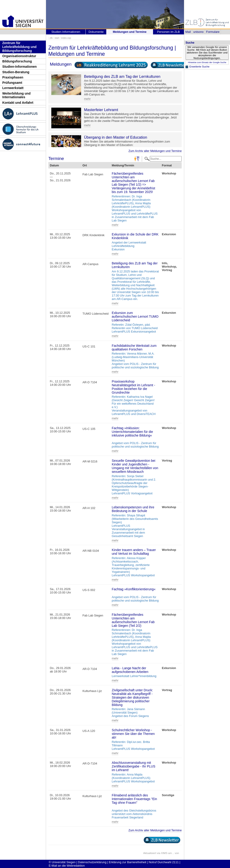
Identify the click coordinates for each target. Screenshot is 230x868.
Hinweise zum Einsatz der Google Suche (207, 62)
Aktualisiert (150, 853)
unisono (199, 32)
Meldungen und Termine (130, 32)
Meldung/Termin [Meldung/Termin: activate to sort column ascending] (123, 165)
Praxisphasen (13, 77)
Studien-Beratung (16, 72)
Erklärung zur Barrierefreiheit (128, 862)
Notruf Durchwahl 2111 (164, 862)
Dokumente (96, 32)
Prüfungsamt (12, 83)
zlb (51, 38)
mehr (87, 99)
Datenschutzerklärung (92, 862)
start (57, 38)
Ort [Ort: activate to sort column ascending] (85, 165)
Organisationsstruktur (19, 56)
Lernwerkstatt (13, 88)
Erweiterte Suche (200, 67)
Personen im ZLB (168, 32)
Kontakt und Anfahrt (18, 103)
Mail (188, 32)
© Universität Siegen (62, 862)
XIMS (164, 853)
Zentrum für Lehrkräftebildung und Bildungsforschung (19, 47)
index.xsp (66, 38)
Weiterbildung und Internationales (16, 95)
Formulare (213, 32)
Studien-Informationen (19, 67)
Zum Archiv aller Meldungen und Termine (155, 151)
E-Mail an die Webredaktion (67, 866)
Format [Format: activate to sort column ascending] (167, 165)
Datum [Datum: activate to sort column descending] (54, 165)
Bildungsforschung (17, 61)
